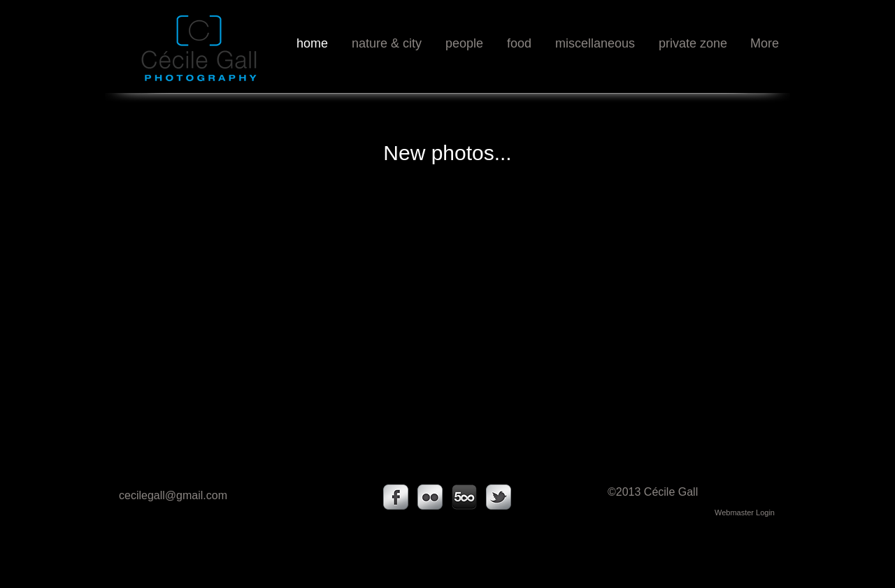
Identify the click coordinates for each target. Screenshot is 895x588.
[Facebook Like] (740, 73)
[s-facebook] (396, 497)
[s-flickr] (430, 497)
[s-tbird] (499, 497)
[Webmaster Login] (745, 513)
